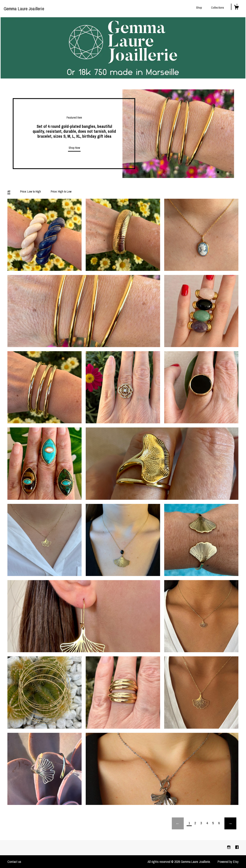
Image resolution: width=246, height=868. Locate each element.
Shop (199, 8)
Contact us (14, 862)
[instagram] (229, 847)
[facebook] (237, 847)
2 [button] (222, 172)
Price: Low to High (31, 191)
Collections (218, 8)
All (9, 191)
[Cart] (236, 8)
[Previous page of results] (178, 823)
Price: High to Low (61, 191)
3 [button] (226, 172)
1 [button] (218, 172)
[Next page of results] (230, 823)
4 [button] (230, 172)
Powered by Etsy (228, 862)
